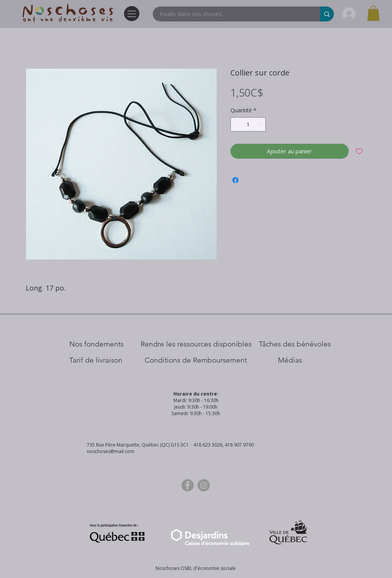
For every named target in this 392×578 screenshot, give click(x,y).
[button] (373, 13)
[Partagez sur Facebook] (235, 180)
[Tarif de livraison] (96, 360)
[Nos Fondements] (96, 344)
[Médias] (290, 360)
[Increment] (260, 124)
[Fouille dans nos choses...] (232, 14)
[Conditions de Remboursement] (196, 360)
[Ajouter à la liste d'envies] (359, 151)
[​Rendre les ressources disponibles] (196, 344)
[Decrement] (236, 124)
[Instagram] (204, 485)
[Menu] (132, 14)
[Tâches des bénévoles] (295, 344)
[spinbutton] (248, 124)
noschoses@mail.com (111, 451)
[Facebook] (188, 485)
